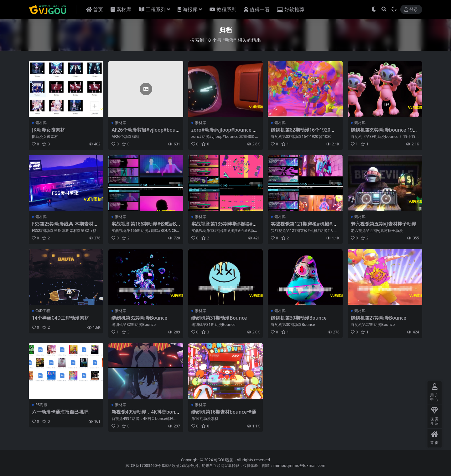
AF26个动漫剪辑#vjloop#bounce (145, 133)
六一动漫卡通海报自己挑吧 (60, 412)
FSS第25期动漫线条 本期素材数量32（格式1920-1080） (65, 227)
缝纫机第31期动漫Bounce (219, 318)
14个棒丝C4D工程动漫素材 (60, 318)
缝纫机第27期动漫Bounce (379, 318)
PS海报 (41, 405)
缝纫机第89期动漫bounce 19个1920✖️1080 (384, 133)
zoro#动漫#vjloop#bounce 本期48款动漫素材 (224, 133)
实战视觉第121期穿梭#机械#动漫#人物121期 (304, 227)
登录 (411, 10)
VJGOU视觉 (224, 460)
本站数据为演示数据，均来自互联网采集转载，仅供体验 (211, 466)
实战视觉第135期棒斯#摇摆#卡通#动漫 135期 (224, 227)
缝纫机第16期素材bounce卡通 (224, 412)
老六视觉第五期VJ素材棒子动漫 (384, 224)
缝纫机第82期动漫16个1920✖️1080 (305, 133)
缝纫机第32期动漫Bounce (139, 318)
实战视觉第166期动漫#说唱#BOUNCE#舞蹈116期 (146, 227)
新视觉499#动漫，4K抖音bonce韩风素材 (145, 415)
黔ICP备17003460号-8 (145, 466)
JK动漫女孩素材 (48, 130)
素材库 (41, 123)
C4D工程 (43, 311)
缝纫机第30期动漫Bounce (299, 318)
